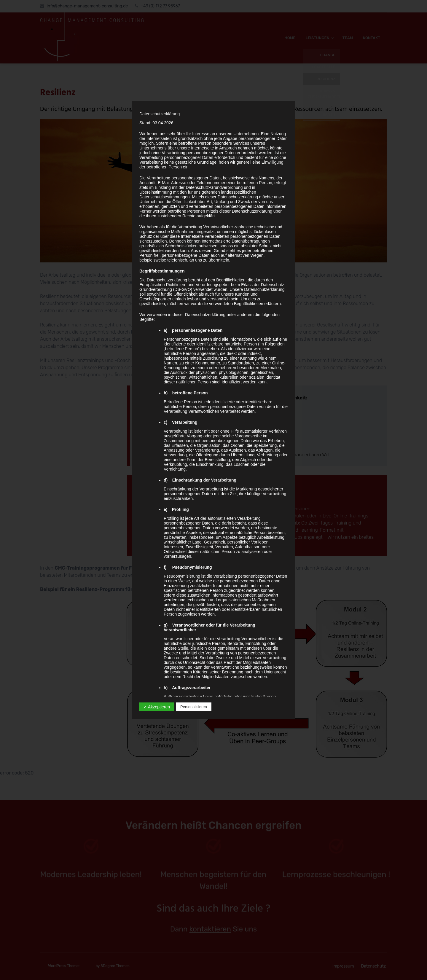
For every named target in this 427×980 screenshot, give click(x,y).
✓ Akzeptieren (157, 707)
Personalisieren (194, 707)
